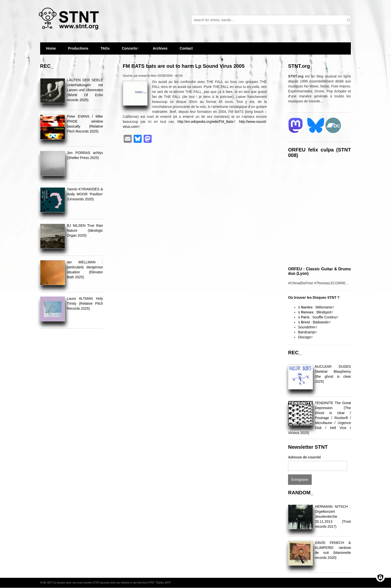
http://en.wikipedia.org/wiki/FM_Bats (207, 122)
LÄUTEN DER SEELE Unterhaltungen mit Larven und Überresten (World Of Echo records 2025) (85, 90)
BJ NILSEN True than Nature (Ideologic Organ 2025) (85, 230)
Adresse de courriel (304, 457)
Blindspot (325, 312)
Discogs (306, 337)
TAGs (105, 50)
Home (51, 48)
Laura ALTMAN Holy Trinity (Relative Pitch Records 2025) (85, 303)
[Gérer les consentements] (380, 577)
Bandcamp (308, 332)
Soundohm (308, 327)
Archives (160, 50)
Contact (186, 48)
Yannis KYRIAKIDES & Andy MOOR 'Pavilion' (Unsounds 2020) (85, 194)
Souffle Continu (326, 317)
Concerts (131, 48)
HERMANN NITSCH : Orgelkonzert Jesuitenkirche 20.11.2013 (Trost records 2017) (333, 516)
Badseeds (322, 322)
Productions (78, 48)
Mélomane (325, 307)
